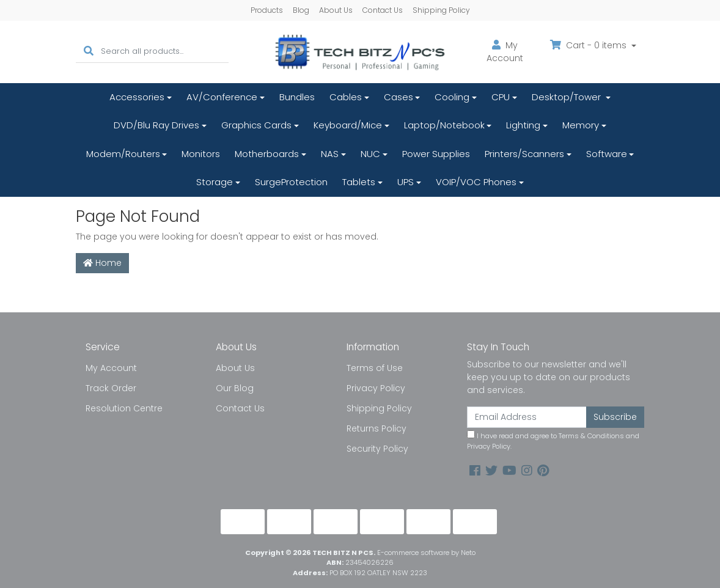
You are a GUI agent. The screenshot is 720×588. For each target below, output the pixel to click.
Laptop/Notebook (444, 125)
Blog (301, 10)
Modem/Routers (123, 154)
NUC (370, 154)
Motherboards (267, 154)
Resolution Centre (124, 408)
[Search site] (89, 52)
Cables (346, 97)
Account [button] (505, 52)
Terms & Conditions (591, 436)
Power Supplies (436, 154)
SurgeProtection (291, 182)
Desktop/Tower (568, 97)
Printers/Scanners (524, 154)
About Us (336, 10)
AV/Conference (222, 97)
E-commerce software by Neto (426, 553)
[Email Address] (527, 417)
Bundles (297, 97)
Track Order (111, 388)
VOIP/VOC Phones (476, 182)
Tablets (359, 182)
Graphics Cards (256, 125)
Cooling (452, 97)
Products (267, 10)
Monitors (201, 154)
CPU (501, 97)
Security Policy (377, 449)
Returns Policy (377, 428)
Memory (581, 125)
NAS (330, 154)
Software (607, 154)
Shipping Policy (441, 10)
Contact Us (383, 10)
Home (102, 263)
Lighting (523, 125)
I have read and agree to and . (553, 441)
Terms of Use (375, 368)
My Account (111, 368)
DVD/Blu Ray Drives (156, 125)
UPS (406, 182)
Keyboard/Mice (348, 125)
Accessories (137, 97)
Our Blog (235, 388)
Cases (399, 97)
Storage (215, 182)
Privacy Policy (376, 388)
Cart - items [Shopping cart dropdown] (590, 45)
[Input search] (165, 52)
